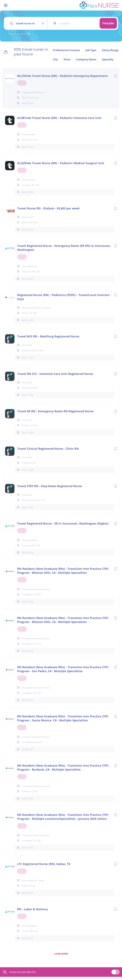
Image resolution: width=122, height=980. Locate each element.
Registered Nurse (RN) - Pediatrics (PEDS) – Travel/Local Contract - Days (64, 300)
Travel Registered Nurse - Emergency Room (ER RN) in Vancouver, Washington (64, 251)
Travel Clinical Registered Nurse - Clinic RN (48, 452)
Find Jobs (108, 23)
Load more (61, 957)
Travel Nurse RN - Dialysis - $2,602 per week (48, 211)
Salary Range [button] (110, 50)
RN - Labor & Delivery (32, 912)
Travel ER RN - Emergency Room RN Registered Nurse (55, 414)
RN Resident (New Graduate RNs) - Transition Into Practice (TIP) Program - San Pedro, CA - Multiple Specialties (63, 672)
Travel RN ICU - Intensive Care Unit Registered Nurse (55, 377)
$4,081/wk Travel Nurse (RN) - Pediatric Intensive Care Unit (59, 121)
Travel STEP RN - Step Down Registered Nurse (50, 489)
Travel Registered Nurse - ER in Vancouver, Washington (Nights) (63, 527)
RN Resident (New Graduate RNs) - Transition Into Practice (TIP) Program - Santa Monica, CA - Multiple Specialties (63, 721)
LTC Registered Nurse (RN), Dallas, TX (44, 867)
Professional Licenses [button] (66, 50)
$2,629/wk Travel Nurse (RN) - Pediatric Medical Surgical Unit (61, 166)
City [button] (55, 59)
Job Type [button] (91, 50)
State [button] (67, 59)
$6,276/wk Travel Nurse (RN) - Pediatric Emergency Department (62, 76)
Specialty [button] (108, 59)
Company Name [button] (86, 59)
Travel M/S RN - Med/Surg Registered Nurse (48, 340)
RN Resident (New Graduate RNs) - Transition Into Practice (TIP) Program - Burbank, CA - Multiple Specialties (63, 771)
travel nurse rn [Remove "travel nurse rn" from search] (18, 34)
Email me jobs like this (23, 975)
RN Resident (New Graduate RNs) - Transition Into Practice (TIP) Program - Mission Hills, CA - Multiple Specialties (63, 574)
